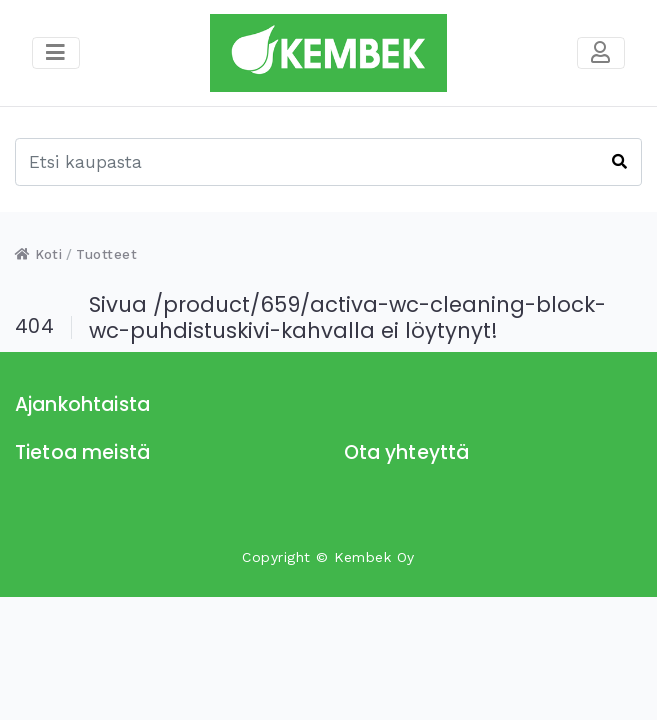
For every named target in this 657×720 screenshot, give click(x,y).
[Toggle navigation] (601, 53)
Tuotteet (106, 254)
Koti (38, 254)
